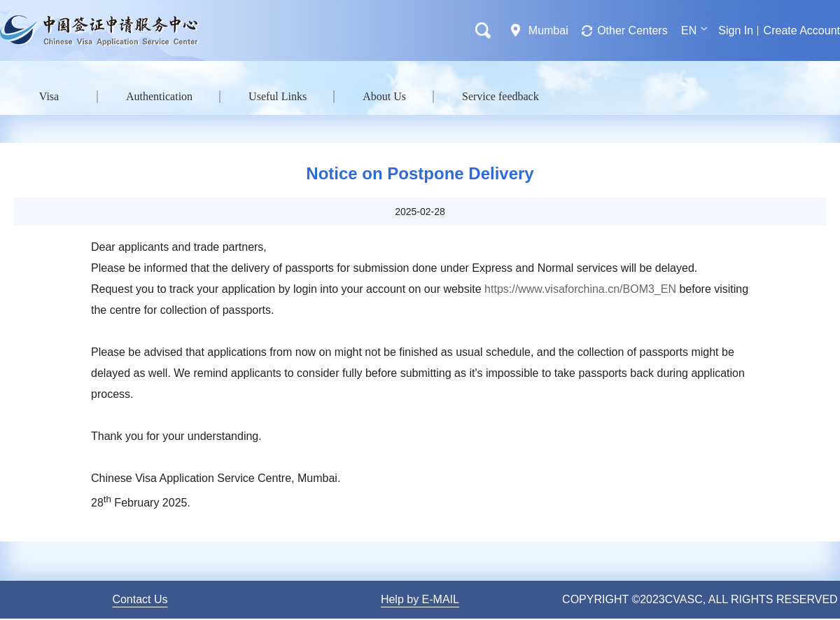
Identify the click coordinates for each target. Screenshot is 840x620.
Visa (49, 96)
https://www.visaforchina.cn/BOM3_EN (580, 289)
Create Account (802, 30)
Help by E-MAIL (420, 599)
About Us (384, 96)
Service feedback (500, 96)
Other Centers (632, 30)
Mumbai (548, 30)
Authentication (159, 96)
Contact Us (140, 599)
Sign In (736, 30)
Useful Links (278, 96)
